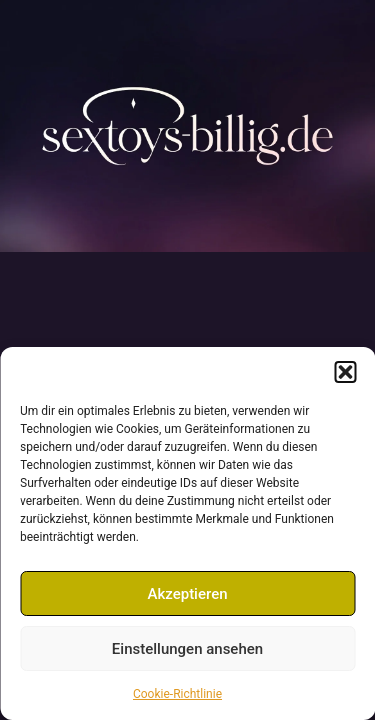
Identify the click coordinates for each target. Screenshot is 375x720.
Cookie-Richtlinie (177, 694)
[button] (345, 372)
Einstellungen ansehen (187, 649)
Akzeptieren (187, 594)
